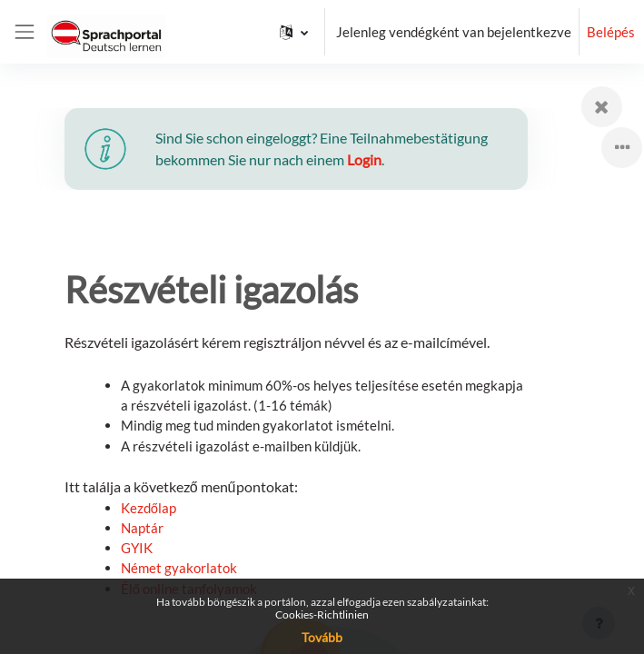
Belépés (611, 32)
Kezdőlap (149, 508)
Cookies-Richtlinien (322, 614)
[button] (294, 32)
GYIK (137, 548)
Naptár (142, 528)
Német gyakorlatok (179, 568)
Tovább (322, 637)
